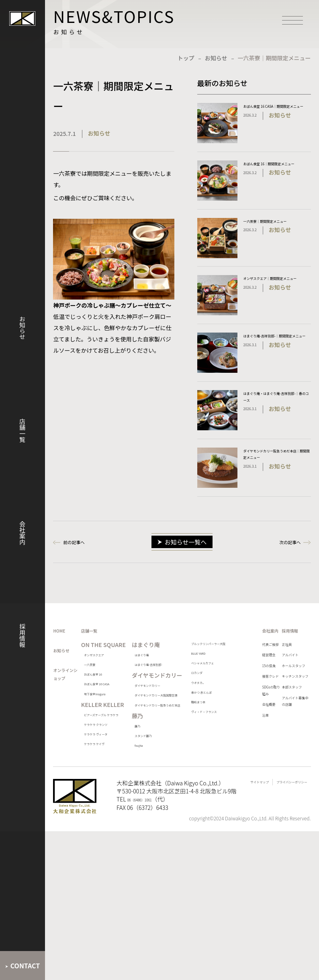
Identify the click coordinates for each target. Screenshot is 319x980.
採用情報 (22, 635)
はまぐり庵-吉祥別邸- (168, 706)
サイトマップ (225, 957)
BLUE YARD (217, 705)
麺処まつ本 (217, 783)
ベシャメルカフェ (222, 723)
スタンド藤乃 (159, 817)
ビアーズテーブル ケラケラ (114, 819)
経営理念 (254, 709)
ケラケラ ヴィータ (115, 866)
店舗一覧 (22, 430)
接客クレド (254, 745)
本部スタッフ (287, 766)
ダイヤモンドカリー (167, 731)
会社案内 (22, 533)
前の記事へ (81, 570)
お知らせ (22, 328)
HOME (63, 664)
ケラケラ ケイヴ (115, 884)
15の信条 (254, 724)
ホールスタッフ (287, 719)
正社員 (279, 682)
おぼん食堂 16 (112, 731)
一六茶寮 (107, 718)
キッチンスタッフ (287, 745)
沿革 (248, 808)
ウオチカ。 (217, 755)
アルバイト (284, 698)
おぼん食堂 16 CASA (112, 750)
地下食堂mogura (107, 773)
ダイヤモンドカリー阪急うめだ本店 (167, 773)
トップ (186, 58)
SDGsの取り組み (255, 772)
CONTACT (25, 966)
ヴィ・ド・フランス (222, 801)
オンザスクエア (114, 704)
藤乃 (150, 803)
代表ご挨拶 (254, 688)
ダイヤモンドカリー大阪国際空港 (167, 750)
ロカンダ (215, 742)
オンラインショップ (70, 726)
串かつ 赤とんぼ (223, 769)
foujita (152, 830)
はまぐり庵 (157, 693)
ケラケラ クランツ (115, 842)
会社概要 (254, 793)
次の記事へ (283, 570)
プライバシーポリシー (279, 957)
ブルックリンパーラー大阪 (222, 686)
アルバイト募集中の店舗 (287, 787)
